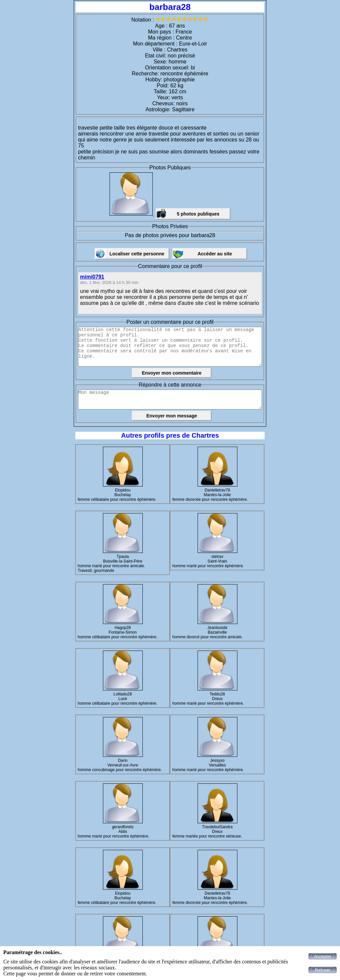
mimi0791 (92, 277)
